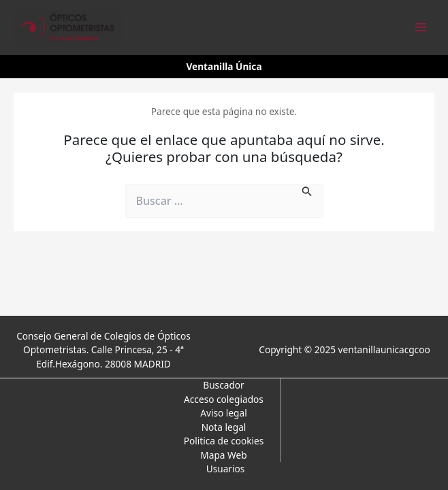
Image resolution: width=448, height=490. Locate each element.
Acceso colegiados (224, 399)
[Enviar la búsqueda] (307, 190)
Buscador (223, 385)
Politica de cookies (224, 441)
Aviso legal (223, 413)
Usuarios (226, 469)
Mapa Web (223, 455)
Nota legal (224, 427)
